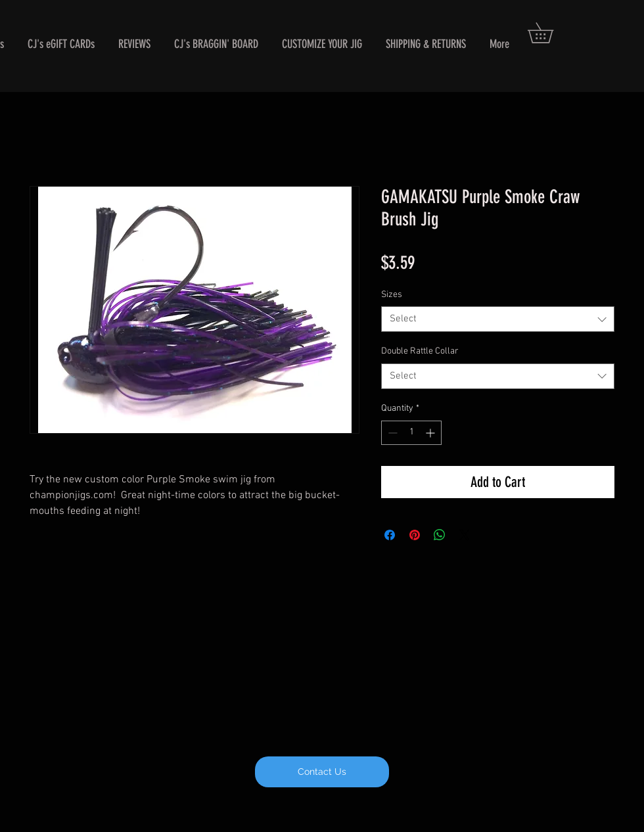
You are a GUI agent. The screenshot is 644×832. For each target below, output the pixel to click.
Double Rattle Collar (420, 351)
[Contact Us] (322, 772)
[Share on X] (465, 535)
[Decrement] (391, 433)
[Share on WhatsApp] (440, 535)
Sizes (392, 295)
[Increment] (431, 433)
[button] (550, 33)
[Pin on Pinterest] (415, 535)
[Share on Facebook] (390, 535)
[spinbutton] (411, 433)
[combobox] (498, 319)
